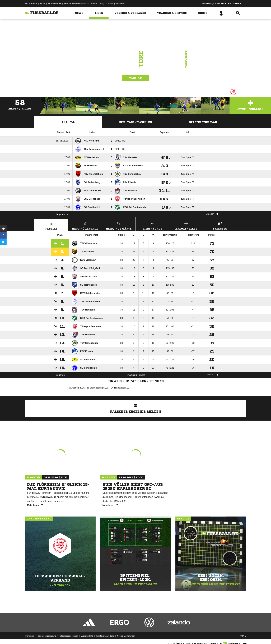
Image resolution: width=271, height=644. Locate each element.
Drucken (212, 214)
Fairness (220, 225)
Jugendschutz (87, 636)
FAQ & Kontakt (107, 3)
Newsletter (120, 3)
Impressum (30, 636)
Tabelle (135, 78)
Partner (95, 3)
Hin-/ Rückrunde (85, 225)
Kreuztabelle (186, 225)
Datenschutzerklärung (47, 636)
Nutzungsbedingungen (68, 636)
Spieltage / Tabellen (136, 122)
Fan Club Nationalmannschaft (76, 3)
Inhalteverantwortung (105, 636)
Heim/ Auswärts (119, 225)
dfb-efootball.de (54, 3)
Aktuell (68, 122)
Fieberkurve (152, 225)
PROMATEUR (31, 3)
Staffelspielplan (203, 122)
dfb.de (42, 3)
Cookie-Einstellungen (126, 636)
